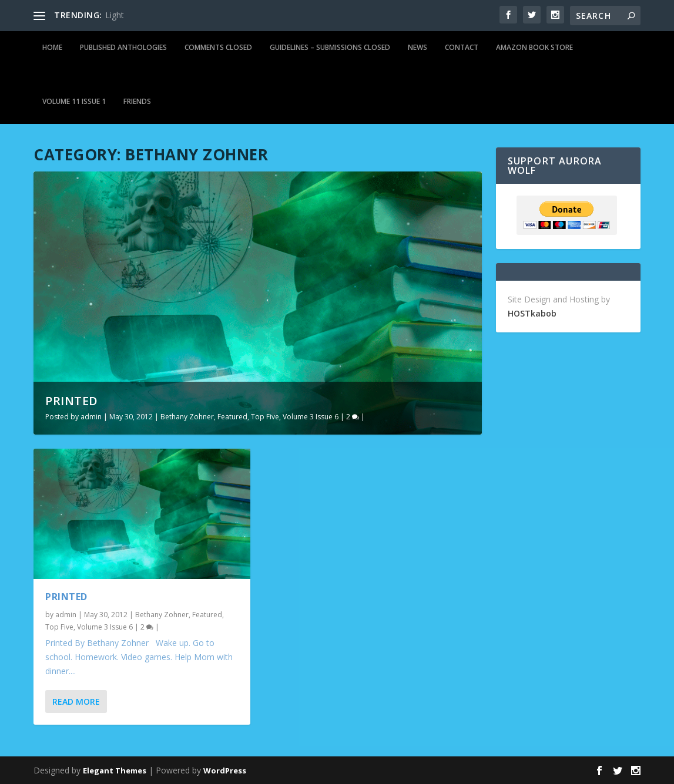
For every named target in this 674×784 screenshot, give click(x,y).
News (418, 47)
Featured (232, 417)
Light (115, 15)
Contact (462, 47)
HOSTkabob (532, 313)
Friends (137, 101)
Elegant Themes (115, 770)
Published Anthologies (123, 47)
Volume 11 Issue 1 (74, 101)
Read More (76, 701)
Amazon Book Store (534, 47)
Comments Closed (218, 47)
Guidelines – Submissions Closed (330, 47)
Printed (72, 401)
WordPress (225, 770)
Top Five (265, 417)
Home (52, 47)
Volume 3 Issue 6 (311, 417)
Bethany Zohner (187, 417)
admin (91, 417)
